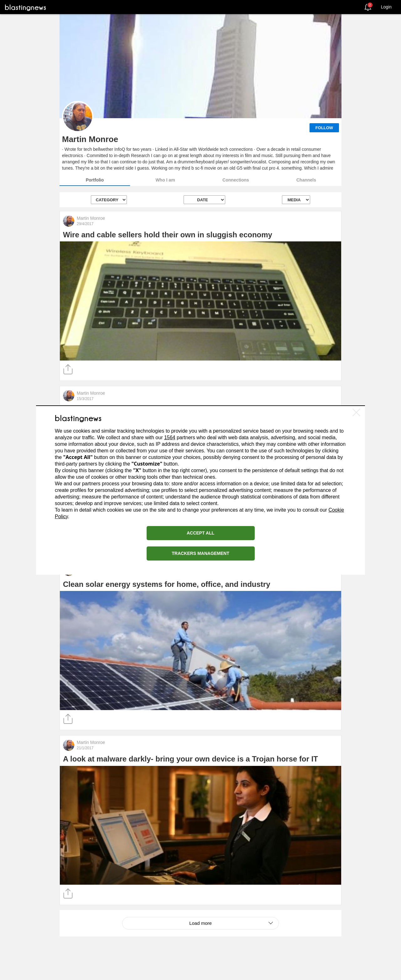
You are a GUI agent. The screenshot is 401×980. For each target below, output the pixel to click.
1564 (170, 437)
